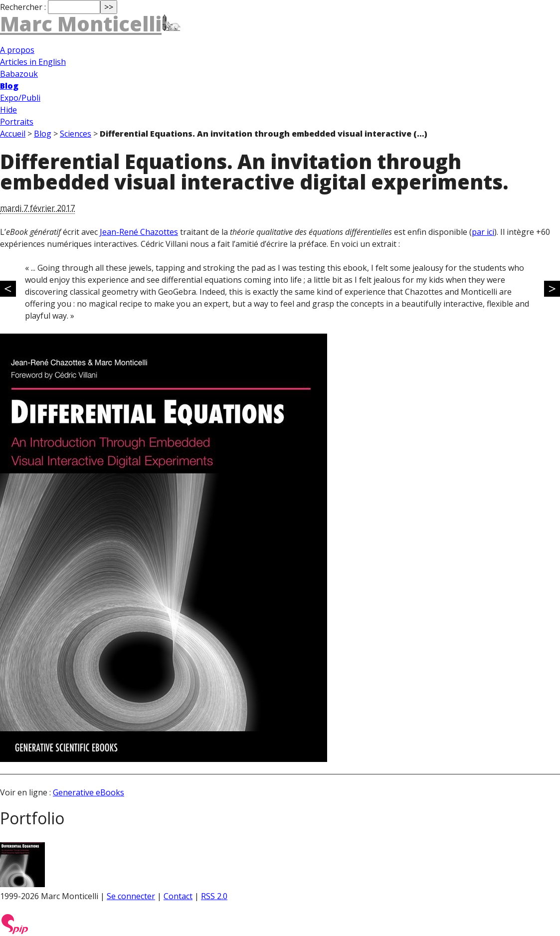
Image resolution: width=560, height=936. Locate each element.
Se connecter (131, 896)
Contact (178, 896)
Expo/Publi (20, 98)
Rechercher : (23, 7)
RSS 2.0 (214, 896)
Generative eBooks (89, 792)
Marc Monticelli (81, 24)
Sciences (76, 134)
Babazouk (19, 74)
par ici (483, 232)
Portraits (17, 122)
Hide (8, 110)
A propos (17, 50)
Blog (9, 86)
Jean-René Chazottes (139, 232)
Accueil (13, 134)
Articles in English (33, 62)
